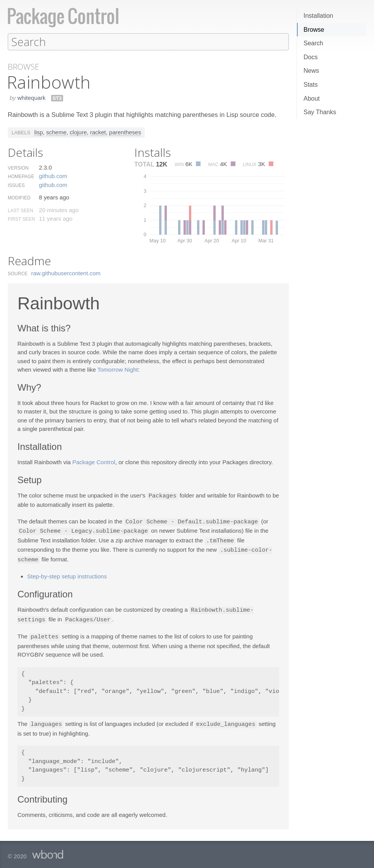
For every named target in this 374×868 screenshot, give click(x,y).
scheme (56, 132)
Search (313, 43)
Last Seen (21, 210)
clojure (78, 132)
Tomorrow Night (118, 369)
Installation (318, 16)
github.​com (53, 176)
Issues (16, 185)
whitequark (32, 97)
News (311, 71)
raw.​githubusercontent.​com (66, 273)
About (312, 99)
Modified (19, 197)
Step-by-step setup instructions (67, 574)
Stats (311, 85)
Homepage (21, 176)
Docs (311, 57)
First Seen (21, 219)
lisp (39, 132)
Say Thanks (320, 112)
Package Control (94, 462)
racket (98, 132)
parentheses (125, 132)
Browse (314, 30)
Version (18, 168)
